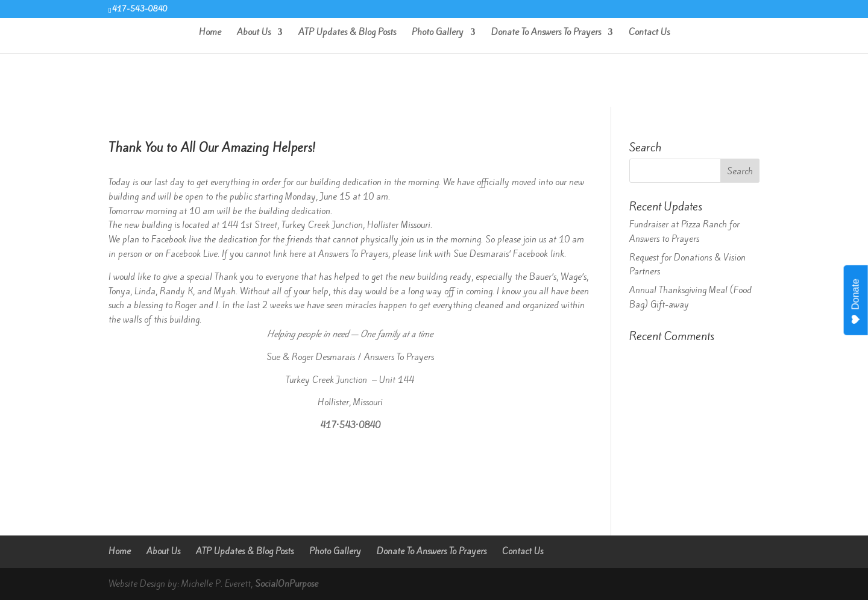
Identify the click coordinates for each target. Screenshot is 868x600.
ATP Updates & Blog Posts (347, 33)
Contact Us (649, 33)
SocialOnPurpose (287, 584)
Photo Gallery (438, 33)
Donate (856, 302)
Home (210, 33)
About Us (254, 33)
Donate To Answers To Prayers (546, 33)
